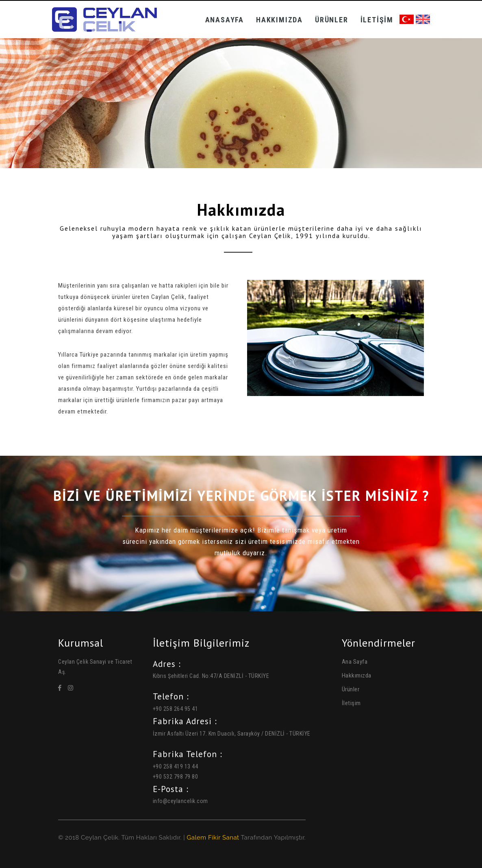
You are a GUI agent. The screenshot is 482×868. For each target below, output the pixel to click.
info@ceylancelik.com (180, 801)
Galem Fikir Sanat (213, 838)
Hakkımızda (279, 20)
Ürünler (332, 20)
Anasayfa (225, 20)
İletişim (377, 20)
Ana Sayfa (355, 662)
